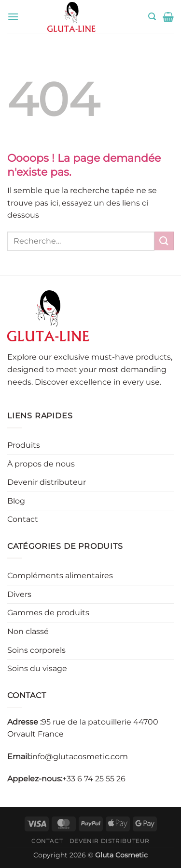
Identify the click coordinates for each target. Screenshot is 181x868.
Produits (24, 445)
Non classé (28, 631)
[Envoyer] (164, 241)
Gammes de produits (48, 613)
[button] (13, 17)
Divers (19, 594)
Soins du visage (37, 668)
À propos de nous (41, 464)
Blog (16, 501)
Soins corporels (36, 650)
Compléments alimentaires (60, 576)
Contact (23, 519)
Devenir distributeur (47, 482)
